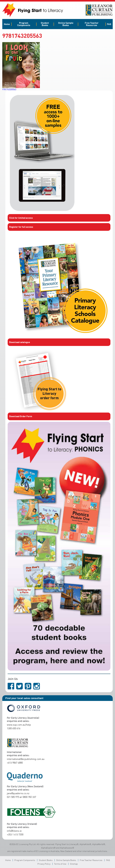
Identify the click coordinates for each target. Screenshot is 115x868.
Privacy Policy (44, 864)
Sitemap (74, 864)
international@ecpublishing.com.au (26, 759)
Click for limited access (21, 218)
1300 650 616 (14, 728)
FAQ (109, 24)
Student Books (45, 24)
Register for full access (21, 227)
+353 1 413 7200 (15, 834)
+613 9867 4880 (15, 763)
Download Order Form (21, 416)
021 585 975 (13, 797)
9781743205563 (9, 89)
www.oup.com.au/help (19, 725)
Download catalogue (20, 342)
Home (7, 24)
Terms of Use (60, 864)
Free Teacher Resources (92, 24)
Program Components (24, 24)
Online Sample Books (66, 24)
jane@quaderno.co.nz (18, 793)
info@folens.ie (14, 831)
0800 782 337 (29, 797)
